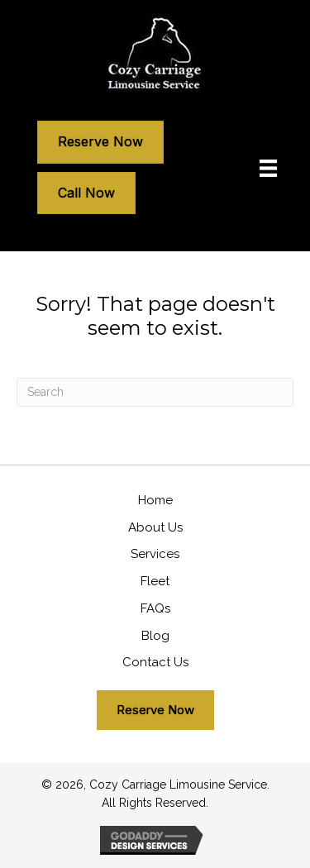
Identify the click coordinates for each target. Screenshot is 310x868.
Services (155, 554)
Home (155, 500)
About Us (155, 527)
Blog (155, 636)
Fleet (155, 581)
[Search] (155, 392)
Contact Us (155, 662)
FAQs (155, 608)
